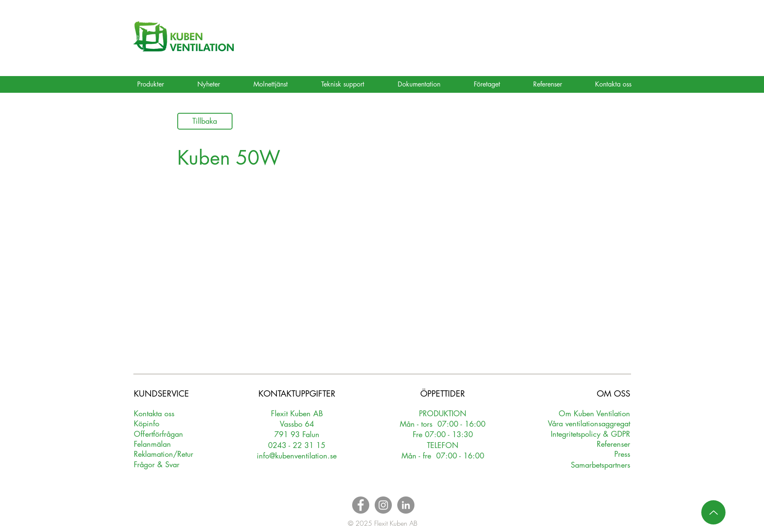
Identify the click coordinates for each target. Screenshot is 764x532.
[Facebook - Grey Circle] (361, 505)
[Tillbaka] (205, 121)
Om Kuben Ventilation (594, 413)
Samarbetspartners (600, 465)
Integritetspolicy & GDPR (590, 434)
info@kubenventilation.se (297, 456)
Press (622, 454)
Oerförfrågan (159, 434)
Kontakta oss (154, 413)
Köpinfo (147, 423)
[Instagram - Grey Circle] (383, 505)
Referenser (613, 444)
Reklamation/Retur (164, 454)
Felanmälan (152, 444)
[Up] (713, 512)
